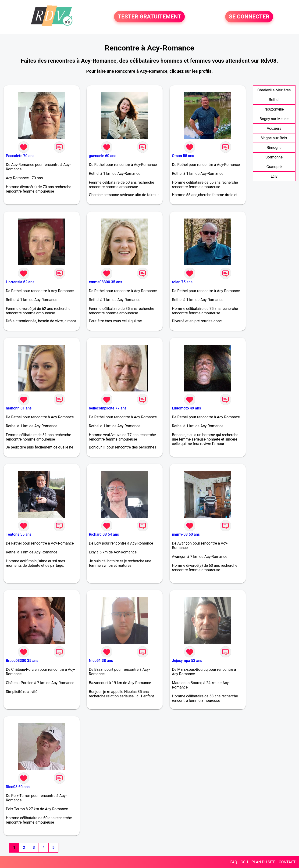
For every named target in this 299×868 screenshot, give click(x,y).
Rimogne (274, 148)
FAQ (234, 862)
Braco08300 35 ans (22, 661)
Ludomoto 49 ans (187, 408)
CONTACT (287, 862)
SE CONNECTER (249, 17)
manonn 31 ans (19, 408)
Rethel (274, 100)
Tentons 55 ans (19, 534)
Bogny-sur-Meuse (274, 119)
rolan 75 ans (182, 282)
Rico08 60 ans (18, 787)
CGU (244, 862)
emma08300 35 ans (106, 282)
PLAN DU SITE (263, 862)
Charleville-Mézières (274, 90)
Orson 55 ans (183, 156)
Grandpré (274, 167)
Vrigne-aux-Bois (274, 138)
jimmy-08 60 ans (186, 534)
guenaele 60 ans (103, 156)
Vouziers (274, 128)
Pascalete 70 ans (20, 156)
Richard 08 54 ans (104, 534)
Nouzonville (274, 109)
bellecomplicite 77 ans (108, 408)
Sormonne (274, 157)
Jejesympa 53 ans (187, 661)
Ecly (274, 176)
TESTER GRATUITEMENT (149, 17)
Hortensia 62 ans (20, 282)
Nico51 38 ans (101, 661)
